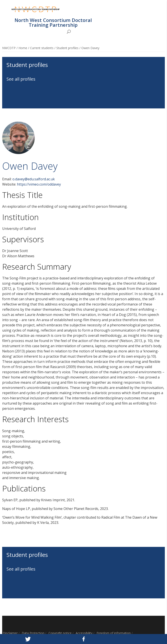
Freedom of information (114, 633)
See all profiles (21, 79)
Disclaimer (10, 633)
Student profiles (67, 48)
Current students (42, 48)
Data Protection (33, 633)
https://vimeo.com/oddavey (39, 184)
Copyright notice (60, 633)
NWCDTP (9, 48)
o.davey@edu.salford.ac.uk (34, 179)
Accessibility (84, 633)
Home (23, 48)
